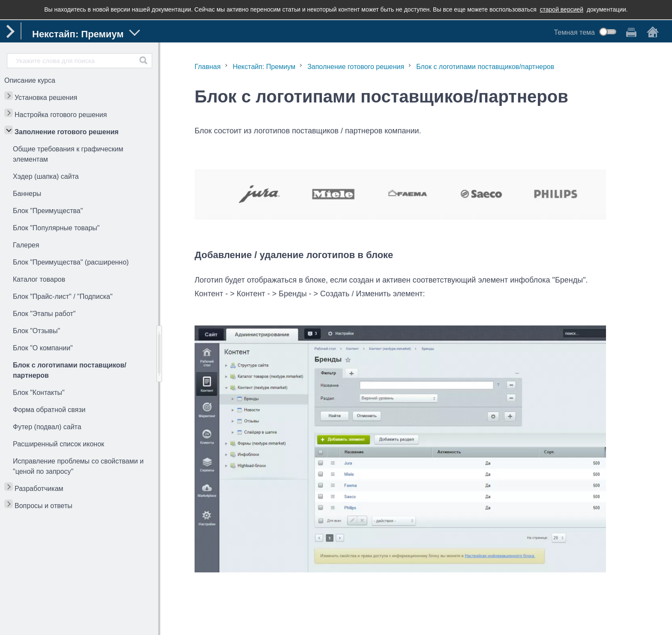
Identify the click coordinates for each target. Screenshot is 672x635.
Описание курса (30, 80)
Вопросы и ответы (43, 506)
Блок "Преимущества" (48, 211)
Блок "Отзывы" (36, 331)
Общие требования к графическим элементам (68, 154)
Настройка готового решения (61, 115)
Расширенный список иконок (58, 444)
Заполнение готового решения (67, 132)
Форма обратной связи (49, 410)
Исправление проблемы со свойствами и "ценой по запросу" (78, 466)
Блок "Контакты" (39, 393)
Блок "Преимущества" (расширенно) (71, 262)
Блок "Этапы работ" (44, 314)
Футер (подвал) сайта (47, 427)
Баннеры (27, 194)
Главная (208, 67)
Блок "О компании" (43, 348)
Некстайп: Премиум (264, 67)
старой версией (562, 9)
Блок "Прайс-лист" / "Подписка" (63, 296)
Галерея (26, 245)
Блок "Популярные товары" (56, 228)
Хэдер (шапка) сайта (46, 176)
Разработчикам (39, 489)
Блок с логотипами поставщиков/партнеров (70, 370)
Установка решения (46, 98)
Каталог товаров (39, 279)
